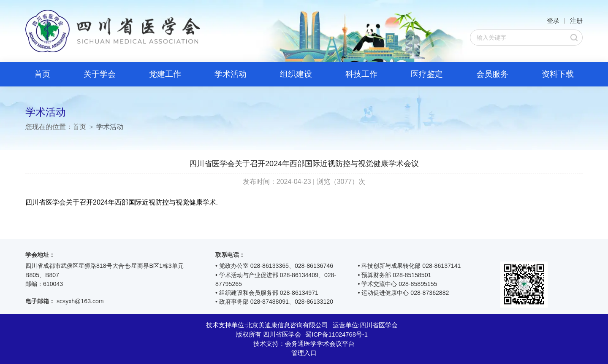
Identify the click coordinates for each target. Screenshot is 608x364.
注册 (576, 21)
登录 (553, 21)
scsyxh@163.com (80, 301)
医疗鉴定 (427, 74)
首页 (42, 74)
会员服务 (492, 74)
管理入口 (304, 353)
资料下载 (558, 74)
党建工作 (165, 74)
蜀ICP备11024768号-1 (337, 334)
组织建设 (296, 74)
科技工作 (361, 74)
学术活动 (231, 74)
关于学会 (100, 74)
